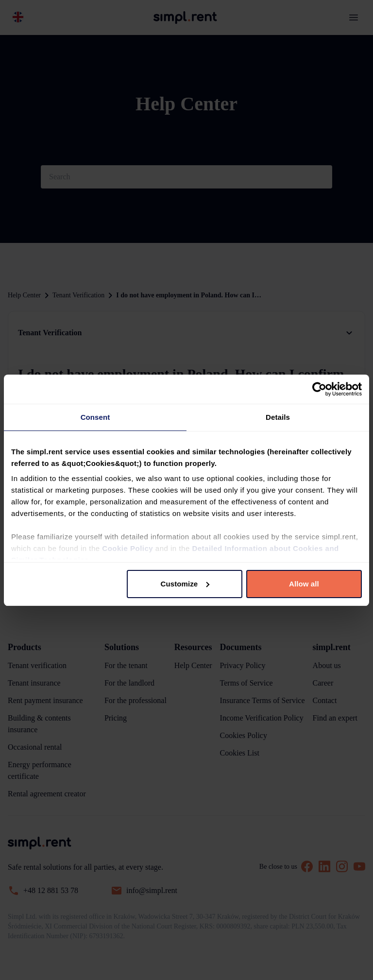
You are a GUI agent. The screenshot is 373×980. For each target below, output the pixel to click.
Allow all (304, 584)
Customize (185, 584)
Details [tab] (278, 417)
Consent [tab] (95, 417)
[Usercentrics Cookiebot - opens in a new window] (319, 389)
